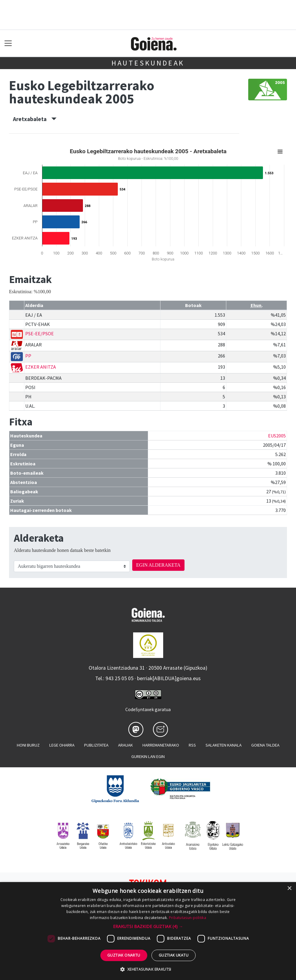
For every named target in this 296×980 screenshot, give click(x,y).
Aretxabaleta (35, 119)
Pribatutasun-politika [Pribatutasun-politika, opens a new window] (188, 918)
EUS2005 (277, 436)
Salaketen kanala (224, 745)
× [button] (289, 889)
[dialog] (148, 931)
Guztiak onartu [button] (124, 955)
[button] (148, 926)
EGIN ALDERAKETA (158, 565)
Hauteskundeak (148, 63)
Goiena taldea (265, 745)
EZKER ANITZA (41, 367)
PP (28, 356)
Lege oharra (62, 745)
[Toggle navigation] (8, 43)
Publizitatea (96, 745)
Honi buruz (28, 745)
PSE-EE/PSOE (40, 333)
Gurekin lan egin (148, 756)
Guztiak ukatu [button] (174, 955)
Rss (192, 745)
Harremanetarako (161, 745)
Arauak (125, 745)
